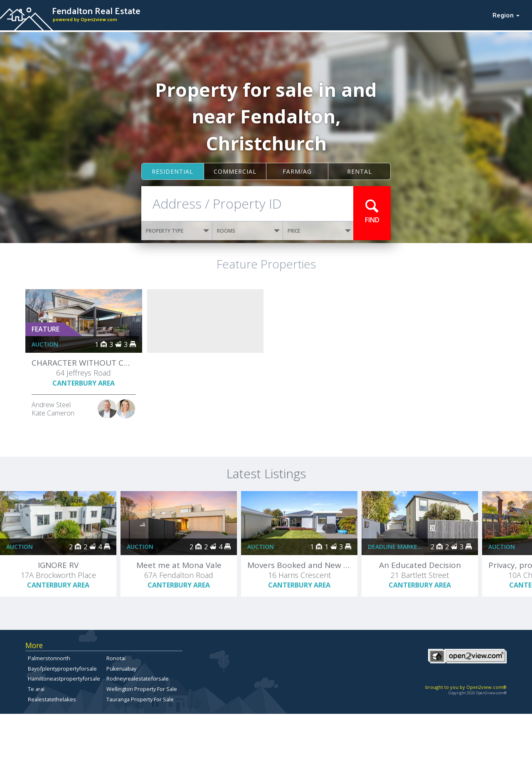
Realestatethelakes (52, 699)
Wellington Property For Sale (142, 689)
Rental (360, 171)
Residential (172, 171)
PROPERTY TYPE (177, 231)
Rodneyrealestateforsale (138, 678)
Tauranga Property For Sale (140, 699)
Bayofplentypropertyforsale (62, 669)
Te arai (36, 689)
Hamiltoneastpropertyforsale (64, 678)
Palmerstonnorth (49, 658)
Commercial (235, 171)
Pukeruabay (121, 669)
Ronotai (116, 658)
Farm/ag (297, 171)
